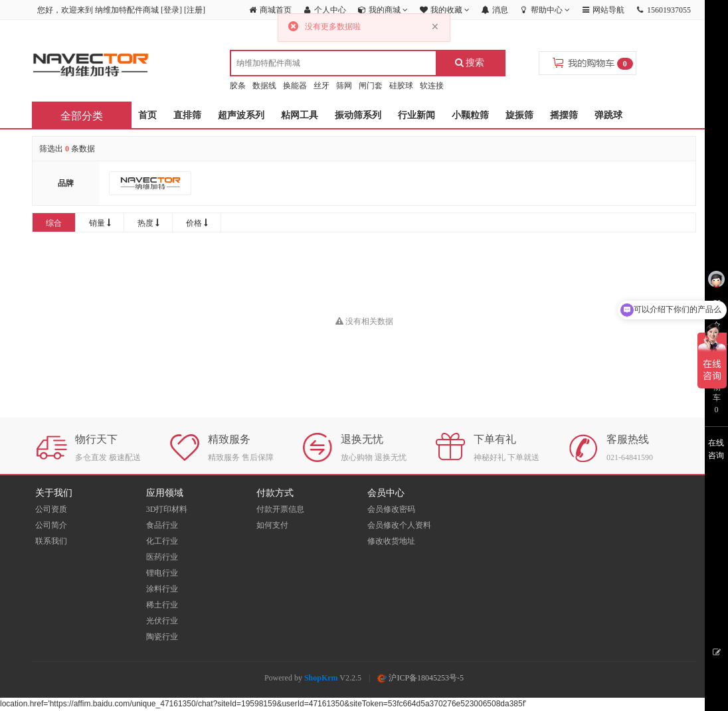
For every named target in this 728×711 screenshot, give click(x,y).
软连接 (432, 86)
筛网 (344, 86)
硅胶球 (401, 86)
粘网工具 (300, 115)
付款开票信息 (280, 509)
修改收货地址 (391, 541)
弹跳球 (608, 115)
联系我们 (51, 541)
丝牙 (321, 86)
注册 (195, 10)
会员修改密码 (391, 509)
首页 (147, 115)
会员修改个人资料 (399, 525)
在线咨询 (716, 449)
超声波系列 (241, 115)
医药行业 (162, 557)
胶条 (238, 86)
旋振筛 (519, 115)
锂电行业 (162, 573)
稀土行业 (162, 605)
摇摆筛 (564, 115)
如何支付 (272, 525)
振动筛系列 (358, 115)
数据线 (264, 86)
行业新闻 (416, 115)
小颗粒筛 (470, 115)
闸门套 (371, 86)
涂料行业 (162, 589)
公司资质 (51, 509)
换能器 (295, 86)
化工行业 (162, 541)
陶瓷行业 (162, 637)
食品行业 (162, 525)
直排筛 (187, 115)
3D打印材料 (167, 509)
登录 (171, 10)
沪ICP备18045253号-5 (420, 678)
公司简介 (51, 525)
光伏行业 (162, 621)
